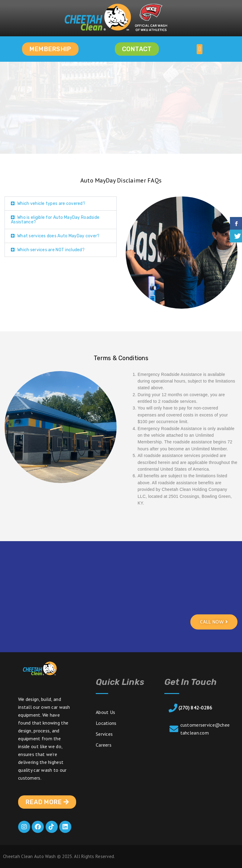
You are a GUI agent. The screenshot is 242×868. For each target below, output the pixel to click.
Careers (104, 745)
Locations (106, 723)
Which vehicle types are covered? (51, 204)
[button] (200, 49)
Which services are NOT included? (51, 250)
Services (104, 734)
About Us (105, 712)
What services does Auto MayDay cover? (58, 236)
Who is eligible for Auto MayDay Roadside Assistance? (55, 220)
